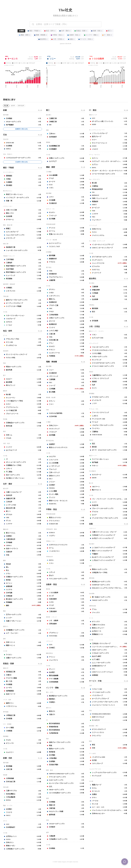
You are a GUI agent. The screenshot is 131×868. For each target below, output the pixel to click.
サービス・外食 (86, 39)
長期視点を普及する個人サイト (65, 16)
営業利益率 (21, 106)
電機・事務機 (41, 35)
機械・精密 (25, 35)
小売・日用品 (58, 39)
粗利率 (13, 106)
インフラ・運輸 (91, 35)
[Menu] (125, 862)
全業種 (21, 31)
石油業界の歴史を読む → (23, 162)
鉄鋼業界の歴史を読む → (23, 129)
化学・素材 (65, 31)
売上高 (6, 106)
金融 (71, 39)
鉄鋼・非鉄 (97, 31)
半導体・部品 (57, 35)
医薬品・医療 (81, 31)
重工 (109, 31)
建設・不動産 (34, 31)
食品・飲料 (50, 31)
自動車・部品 (74, 35)
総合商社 (43, 39)
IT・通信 (107, 35)
